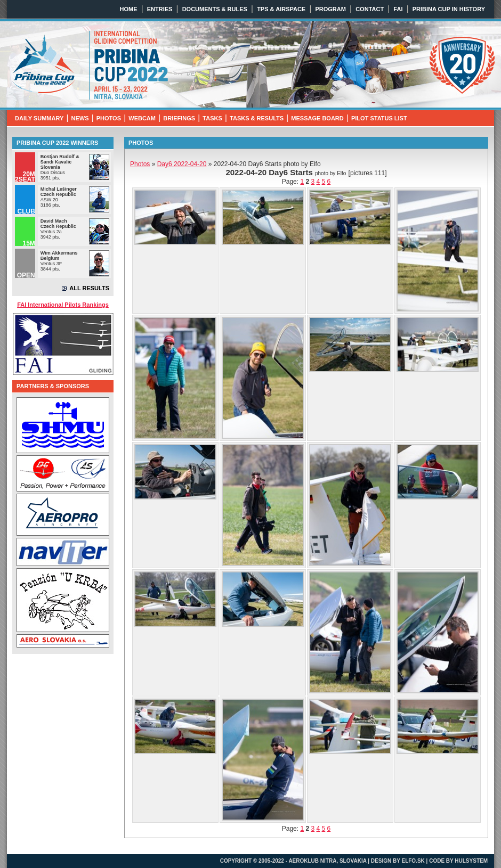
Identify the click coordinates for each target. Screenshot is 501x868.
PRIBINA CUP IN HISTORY (449, 9)
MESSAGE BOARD (317, 118)
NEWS (80, 118)
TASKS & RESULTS (257, 118)
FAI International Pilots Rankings (63, 305)
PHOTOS (109, 118)
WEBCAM (142, 118)
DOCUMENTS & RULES (215, 9)
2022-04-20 (182, 164)
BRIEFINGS (179, 118)
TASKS (212, 118)
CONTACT (370, 9)
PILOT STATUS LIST (379, 118)
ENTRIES (160, 9)
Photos (140, 164)
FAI (398, 9)
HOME (129, 9)
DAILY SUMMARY (39, 118)
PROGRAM (330, 9)
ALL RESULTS (89, 288)
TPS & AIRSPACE (281, 9)
